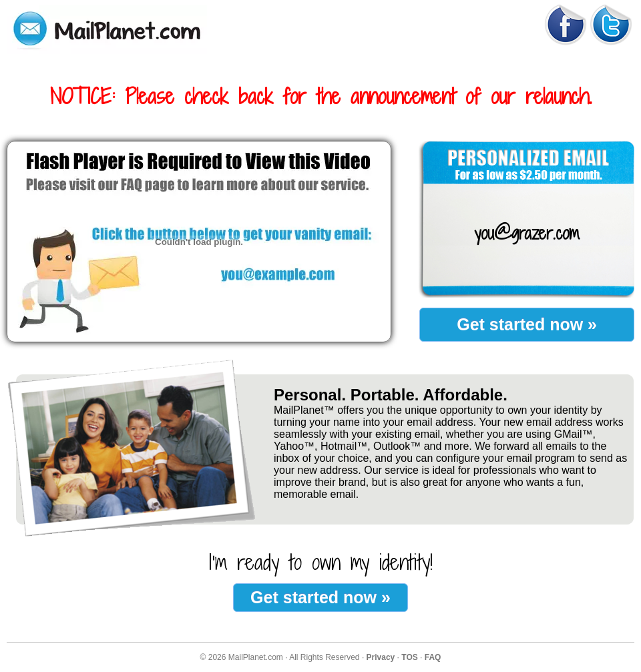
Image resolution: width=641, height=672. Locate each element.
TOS (409, 657)
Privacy (381, 657)
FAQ (433, 657)
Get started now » (527, 324)
